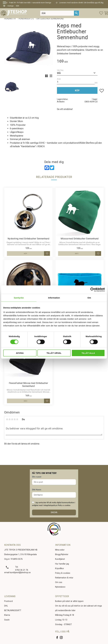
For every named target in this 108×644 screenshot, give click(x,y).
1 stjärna (7, 419)
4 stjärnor (15, 419)
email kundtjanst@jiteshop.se (17, 573)
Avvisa (20, 353)
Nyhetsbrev (60, 587)
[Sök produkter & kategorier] (57, 13)
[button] (5, 3)
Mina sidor (60, 550)
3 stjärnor (12, 419)
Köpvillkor (60, 568)
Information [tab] (54, 298)
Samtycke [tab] (19, 298)
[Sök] (76, 13)
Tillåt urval (54, 353)
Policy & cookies (63, 573)
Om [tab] (89, 298)
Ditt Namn (37, 490)
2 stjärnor (10, 419)
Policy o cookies (64, 505)
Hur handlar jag (62, 564)
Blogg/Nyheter (62, 554)
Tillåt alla (88, 353)
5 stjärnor (17, 419)
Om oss (59, 582)
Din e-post (37, 477)
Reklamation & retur (64, 578)
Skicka (54, 512)
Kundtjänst (60, 559)
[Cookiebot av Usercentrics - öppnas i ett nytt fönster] (92, 290)
